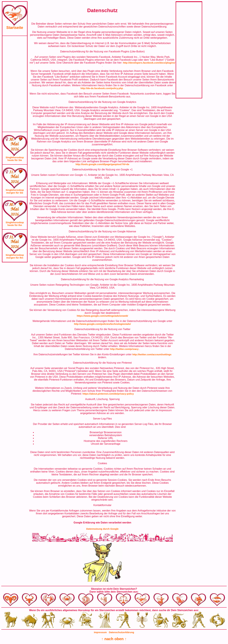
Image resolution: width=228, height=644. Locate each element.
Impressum (100, 632)
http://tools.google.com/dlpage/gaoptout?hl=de (102, 164)
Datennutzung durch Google (102, 529)
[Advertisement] (15, 84)
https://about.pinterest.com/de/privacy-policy (108, 394)
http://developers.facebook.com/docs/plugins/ (149, 63)
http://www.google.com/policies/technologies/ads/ (102, 324)
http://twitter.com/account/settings (152, 354)
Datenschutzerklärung (122, 632)
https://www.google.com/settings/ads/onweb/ (102, 316)
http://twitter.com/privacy (125, 349)
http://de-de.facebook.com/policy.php (102, 88)
